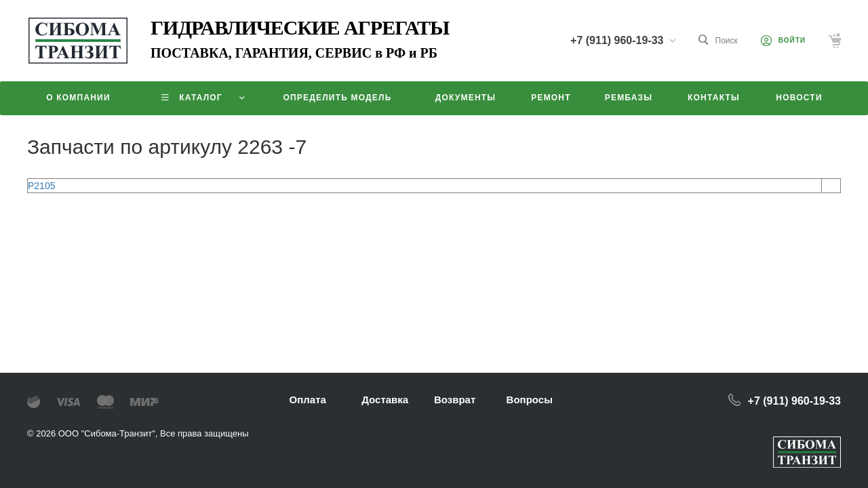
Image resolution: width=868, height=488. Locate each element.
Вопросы (530, 400)
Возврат (455, 400)
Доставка (385, 400)
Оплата (308, 400)
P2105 (41, 186)
